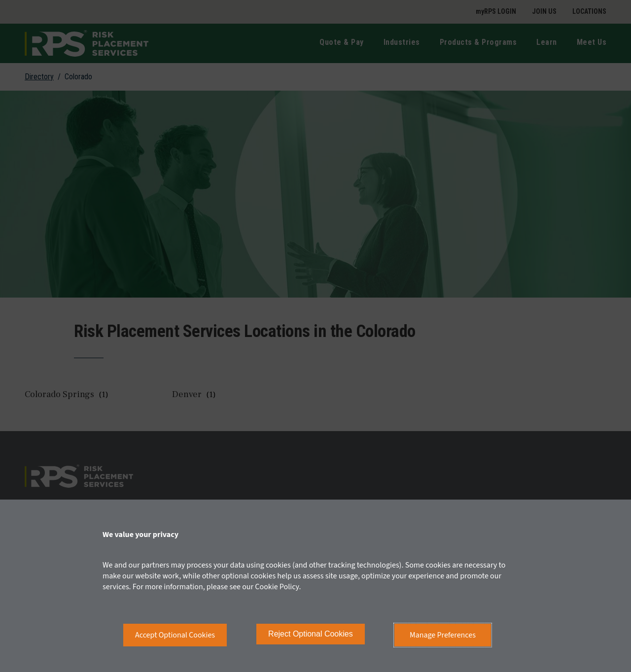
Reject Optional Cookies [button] (311, 634)
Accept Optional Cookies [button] (175, 635)
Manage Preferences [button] (443, 635)
